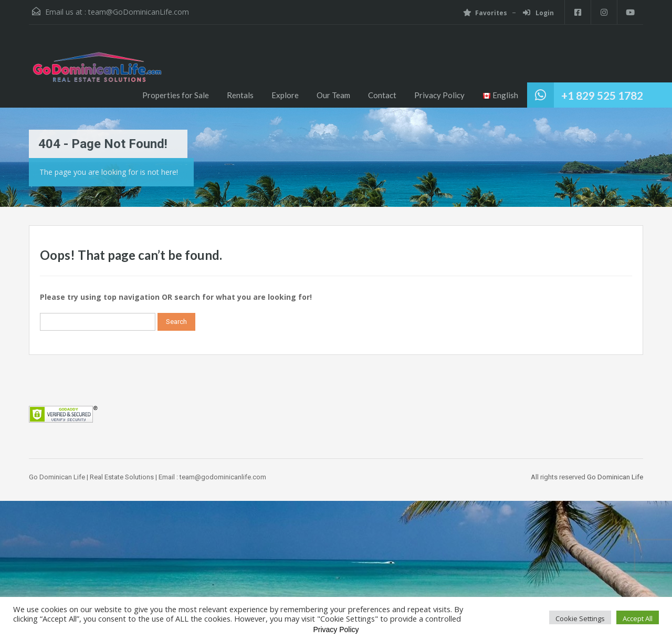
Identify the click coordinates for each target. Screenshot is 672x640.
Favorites (485, 13)
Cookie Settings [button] (580, 618)
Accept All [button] (638, 618)
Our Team (333, 95)
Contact (382, 95)
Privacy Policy (439, 95)
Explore (285, 95)
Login (538, 13)
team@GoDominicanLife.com (139, 12)
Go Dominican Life (615, 477)
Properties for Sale (176, 95)
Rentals (240, 95)
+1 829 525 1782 (602, 95)
